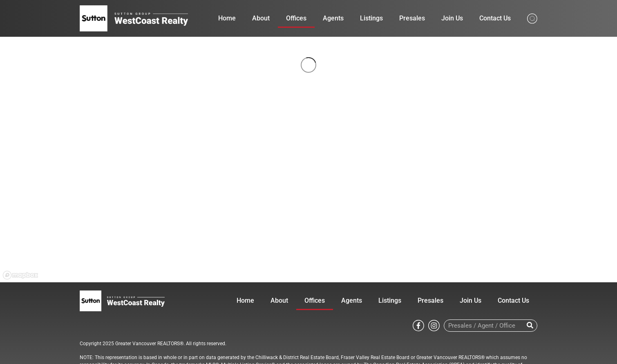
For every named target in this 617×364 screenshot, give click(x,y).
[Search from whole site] (532, 18)
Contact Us (495, 18)
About (261, 18)
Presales (412, 18)
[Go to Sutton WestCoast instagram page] (434, 325)
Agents (333, 18)
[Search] (530, 326)
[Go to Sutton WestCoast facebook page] (418, 325)
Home (227, 18)
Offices (296, 18)
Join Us (452, 18)
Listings (371, 18)
